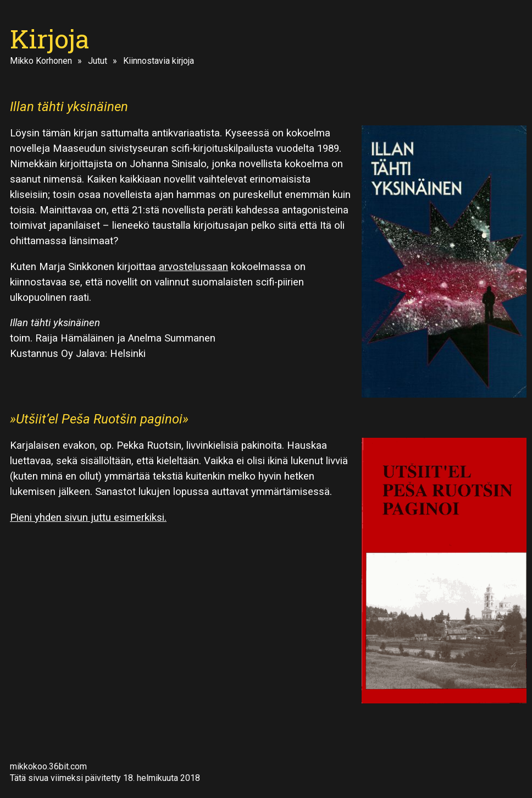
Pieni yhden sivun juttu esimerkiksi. (88, 518)
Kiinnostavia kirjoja (159, 61)
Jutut (98, 61)
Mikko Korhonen (41, 61)
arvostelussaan (193, 267)
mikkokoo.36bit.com (48, 766)
